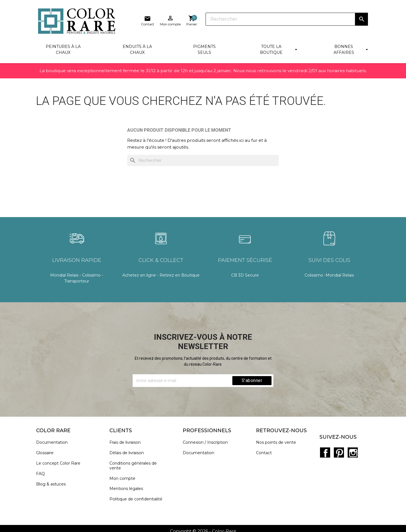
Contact (266, 454)
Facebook (326, 447)
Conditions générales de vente (135, 467)
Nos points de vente (278, 444)
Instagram (351, 447)
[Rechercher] (217, 20)
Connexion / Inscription (207, 444)
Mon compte (124, 479)
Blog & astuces (53, 485)
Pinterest (339, 447)
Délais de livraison (129, 454)
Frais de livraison (127, 444)
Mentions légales (128, 490)
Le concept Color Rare (60, 464)
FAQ (42, 475)
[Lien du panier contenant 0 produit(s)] (363, 21)
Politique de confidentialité (138, 500)
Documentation (54, 444)
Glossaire (47, 454)
